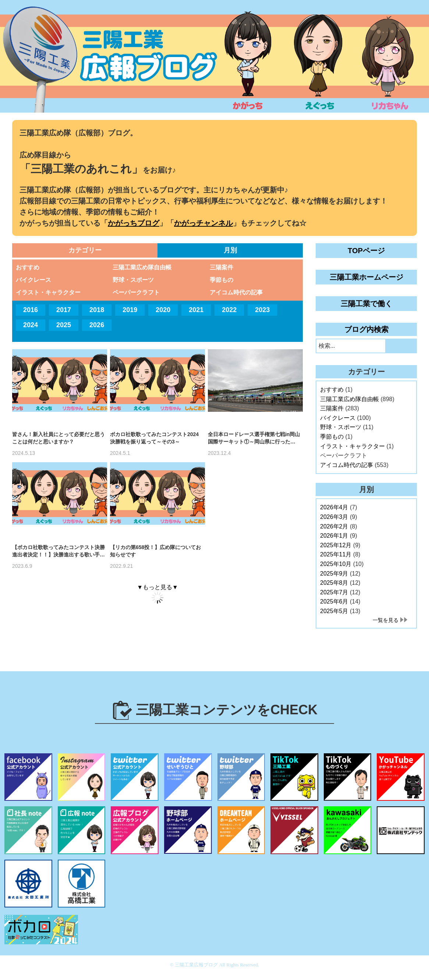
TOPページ (366, 251)
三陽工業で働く (366, 304)
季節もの (221, 280)
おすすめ (28, 267)
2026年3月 (334, 517)
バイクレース (33, 280)
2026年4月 (334, 507)
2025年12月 (336, 545)
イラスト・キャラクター (48, 292)
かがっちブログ (134, 223)
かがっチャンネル (203, 223)
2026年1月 (334, 536)
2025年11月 (336, 554)
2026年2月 (334, 526)
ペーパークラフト (136, 292)
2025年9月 (334, 574)
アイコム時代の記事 (236, 292)
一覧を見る (386, 620)
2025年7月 (334, 592)
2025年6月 (334, 602)
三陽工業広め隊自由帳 (142, 267)
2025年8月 (334, 583)
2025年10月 (336, 564)
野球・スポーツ (133, 280)
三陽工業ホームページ (366, 277)
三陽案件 (221, 267)
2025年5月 (334, 611)
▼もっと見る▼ (157, 587)
